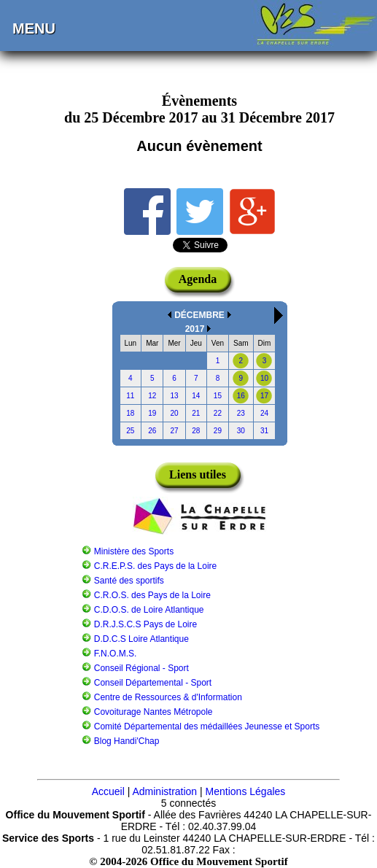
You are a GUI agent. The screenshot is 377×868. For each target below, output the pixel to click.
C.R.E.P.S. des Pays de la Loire (156, 566)
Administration (164, 791)
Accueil (108, 791)
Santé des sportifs (129, 581)
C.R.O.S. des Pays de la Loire (152, 595)
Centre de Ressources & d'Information (168, 697)
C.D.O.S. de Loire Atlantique (149, 610)
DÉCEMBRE (199, 315)
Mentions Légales (246, 791)
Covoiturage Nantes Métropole (153, 712)
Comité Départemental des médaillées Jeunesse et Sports (207, 726)
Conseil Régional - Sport (141, 668)
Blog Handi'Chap (127, 741)
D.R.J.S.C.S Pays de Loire (145, 624)
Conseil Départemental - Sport (153, 683)
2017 (195, 329)
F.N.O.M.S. (116, 654)
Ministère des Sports (134, 551)
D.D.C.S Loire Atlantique (141, 639)
